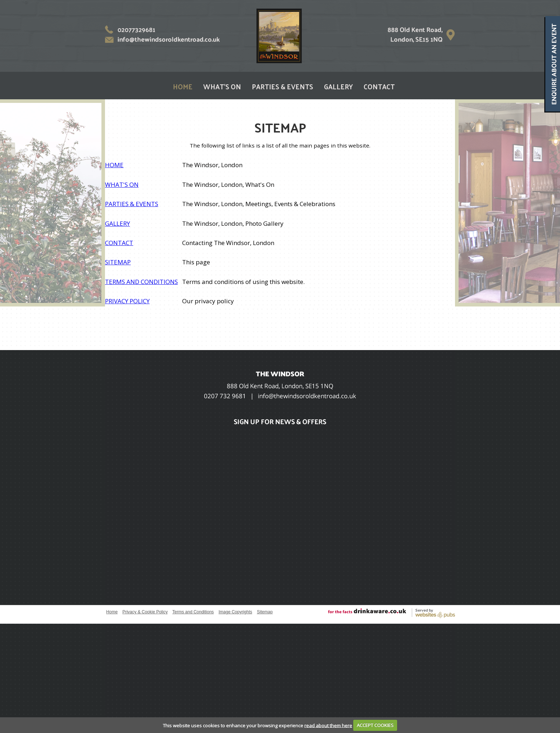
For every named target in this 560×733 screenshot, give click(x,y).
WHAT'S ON (222, 86)
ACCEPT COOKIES (375, 725)
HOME (183, 86)
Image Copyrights (235, 612)
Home (112, 612)
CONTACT (379, 86)
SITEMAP (118, 262)
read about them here (328, 725)
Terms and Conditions (193, 612)
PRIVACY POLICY (127, 301)
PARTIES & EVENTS (282, 86)
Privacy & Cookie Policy (145, 612)
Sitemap (265, 612)
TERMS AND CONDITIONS (141, 282)
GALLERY (338, 86)
